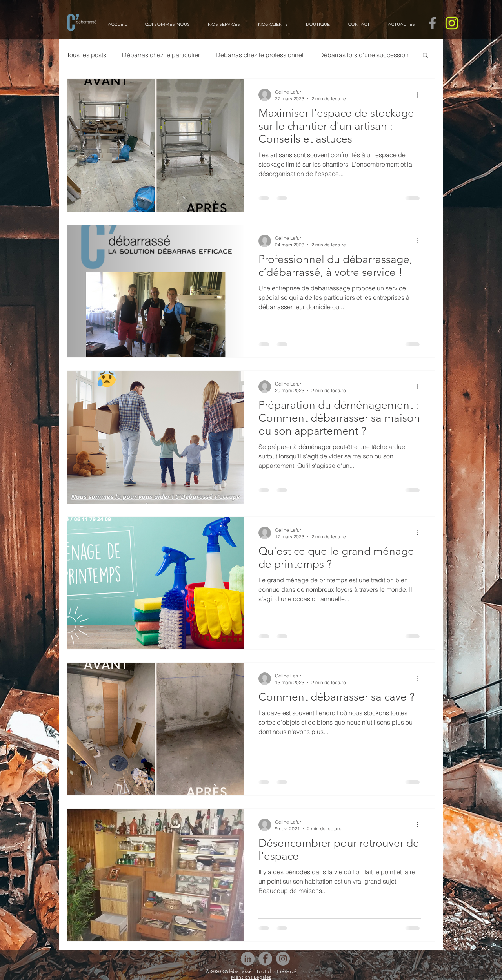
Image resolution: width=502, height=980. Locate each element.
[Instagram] (283, 959)
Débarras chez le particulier (161, 55)
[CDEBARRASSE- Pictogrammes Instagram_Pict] (452, 23)
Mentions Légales (251, 977)
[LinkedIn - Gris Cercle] (248, 959)
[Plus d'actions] (420, 95)
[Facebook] (265, 959)
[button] (425, 56)
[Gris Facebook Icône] (433, 23)
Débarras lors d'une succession (364, 55)
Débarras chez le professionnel (260, 55)
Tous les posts (86, 55)
